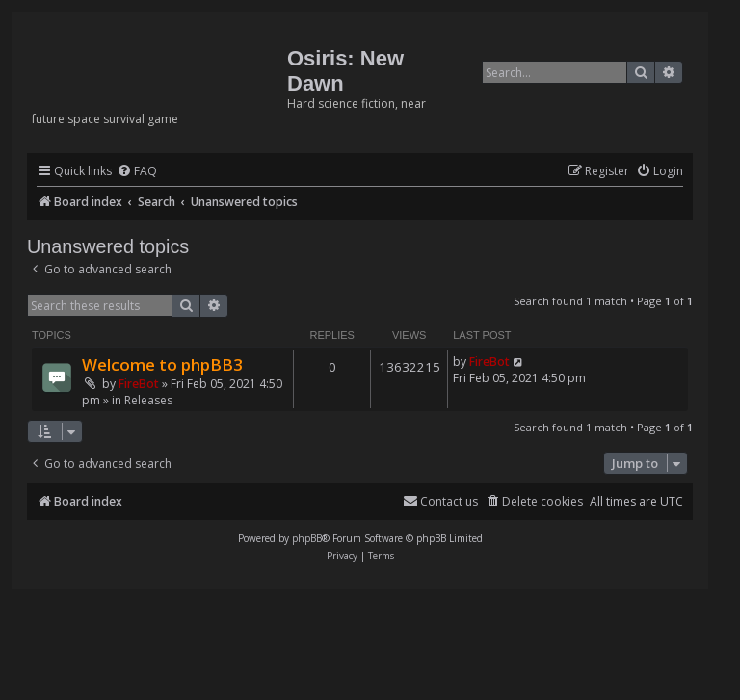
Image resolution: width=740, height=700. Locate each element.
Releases (148, 400)
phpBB (307, 538)
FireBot (139, 384)
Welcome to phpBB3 (162, 364)
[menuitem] (137, 172)
